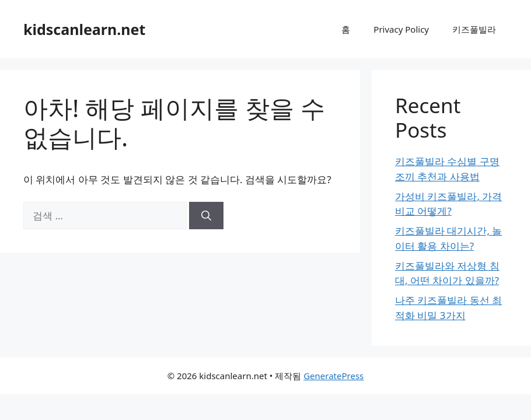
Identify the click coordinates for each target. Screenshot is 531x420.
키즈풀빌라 (474, 29)
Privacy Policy (401, 29)
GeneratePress (333, 376)
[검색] (206, 216)
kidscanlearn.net (84, 29)
